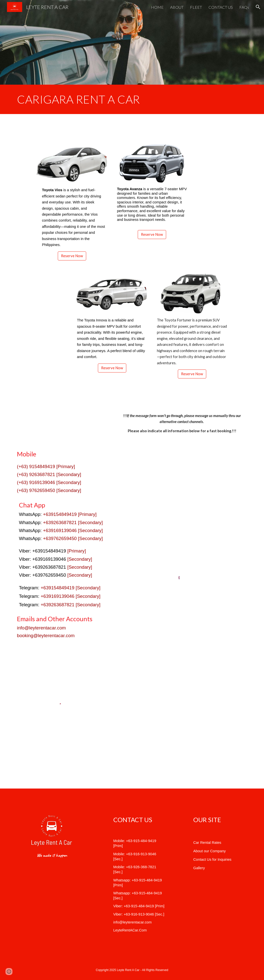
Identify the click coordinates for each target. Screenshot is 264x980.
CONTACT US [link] (221, 7)
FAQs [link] (244, 7)
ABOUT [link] (177, 7)
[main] (132, 99)
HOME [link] (157, 7)
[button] (258, 7)
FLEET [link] (196, 7)
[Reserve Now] (72, 256)
